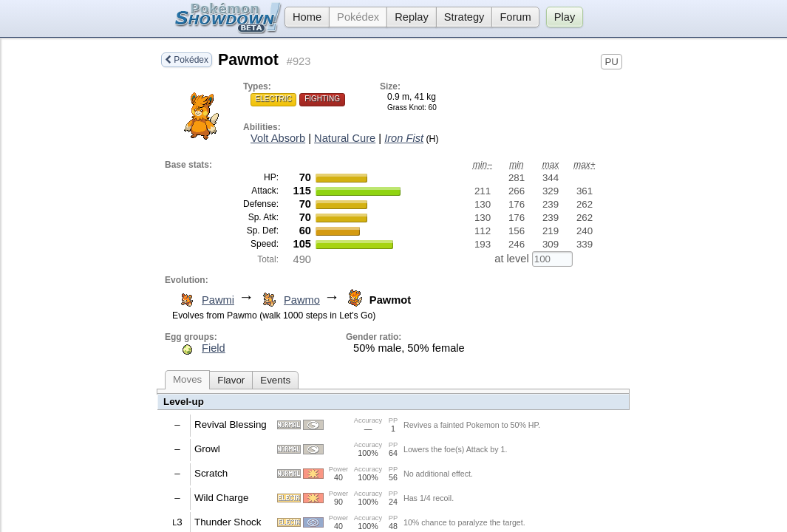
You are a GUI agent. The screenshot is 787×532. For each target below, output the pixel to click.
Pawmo (287, 300)
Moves (187, 379)
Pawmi (203, 300)
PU (611, 62)
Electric (273, 99)
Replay (412, 17)
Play (565, 17)
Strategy (464, 17)
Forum (515, 17)
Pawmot (248, 60)
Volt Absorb (278, 138)
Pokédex (358, 17)
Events (275, 380)
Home (303, 17)
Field (214, 348)
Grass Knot (406, 108)
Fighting (322, 99)
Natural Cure (345, 138)
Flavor (231, 380)
